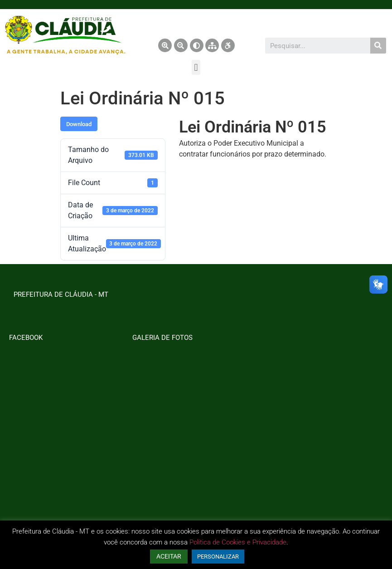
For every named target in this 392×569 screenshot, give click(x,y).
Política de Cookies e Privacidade (238, 542)
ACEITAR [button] (169, 556)
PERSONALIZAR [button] (218, 557)
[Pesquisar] (378, 46)
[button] (196, 67)
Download (79, 124)
